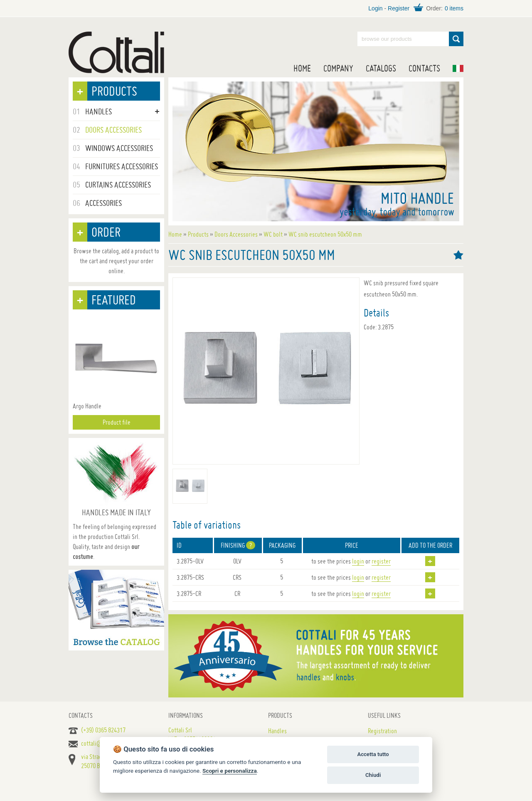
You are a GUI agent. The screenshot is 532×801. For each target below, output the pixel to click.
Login (375, 8)
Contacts (424, 68)
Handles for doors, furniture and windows (116, 52)
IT (458, 68)
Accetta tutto (373, 754)
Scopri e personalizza (230, 771)
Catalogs (381, 68)
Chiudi (373, 775)
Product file (117, 422)
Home (302, 68)
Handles (277, 731)
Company (338, 68)
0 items (454, 8)
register (381, 561)
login (358, 561)
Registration (382, 731)
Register (399, 8)
